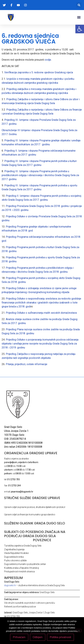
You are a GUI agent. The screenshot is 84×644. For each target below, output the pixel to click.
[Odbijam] (79, 630)
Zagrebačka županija (14, 549)
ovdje (48, 60)
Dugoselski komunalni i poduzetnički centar (25, 564)
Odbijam (38, 637)
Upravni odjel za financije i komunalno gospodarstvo (30, 515)
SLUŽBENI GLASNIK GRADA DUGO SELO (35, 523)
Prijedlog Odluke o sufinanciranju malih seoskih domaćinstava (41, 313)
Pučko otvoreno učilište (15, 560)
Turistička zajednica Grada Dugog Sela (23, 546)
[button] (79, 5)
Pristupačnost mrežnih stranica (19, 572)
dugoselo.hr (10, 585)
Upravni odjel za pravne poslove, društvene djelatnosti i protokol (35, 507)
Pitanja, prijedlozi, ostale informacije (27, 364)
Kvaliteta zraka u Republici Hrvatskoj (21, 568)
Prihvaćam (19, 637)
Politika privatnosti (60, 637)
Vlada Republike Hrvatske (16, 553)
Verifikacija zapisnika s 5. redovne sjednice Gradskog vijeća (38, 72)
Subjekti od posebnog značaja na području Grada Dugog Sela (35, 534)
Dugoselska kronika (14, 557)
